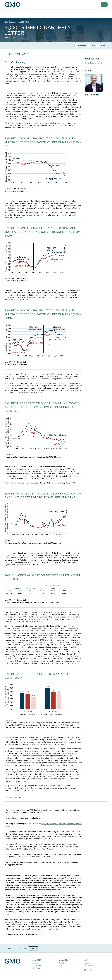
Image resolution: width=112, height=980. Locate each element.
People (61, 966)
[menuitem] (39, 960)
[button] (104, 4)
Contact (87, 963)
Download (104, 46)
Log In (86, 960)
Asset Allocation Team (93, 63)
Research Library (64, 960)
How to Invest (89, 966)
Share (93, 46)
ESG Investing (37, 968)
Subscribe (82, 46)
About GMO (37, 960)
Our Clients (63, 963)
